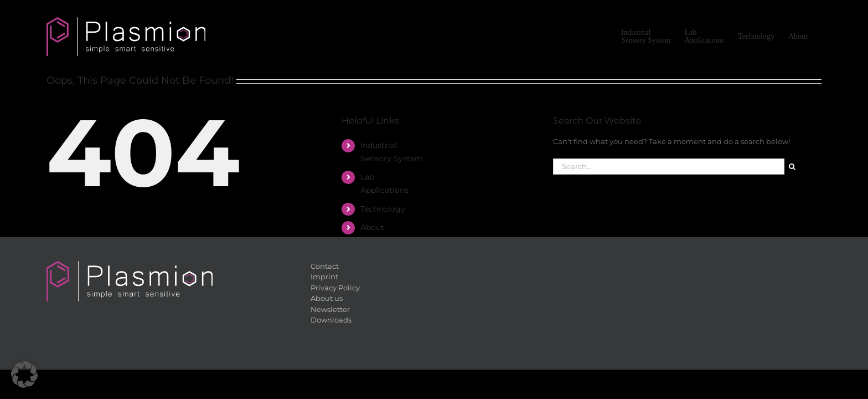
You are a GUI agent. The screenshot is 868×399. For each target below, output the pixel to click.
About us (327, 298)
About (372, 227)
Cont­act (325, 266)
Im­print (324, 277)
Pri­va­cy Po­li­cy (335, 288)
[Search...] (669, 167)
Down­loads (331, 320)
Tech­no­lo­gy (383, 209)
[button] (24, 375)
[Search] (792, 167)
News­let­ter (330, 309)
